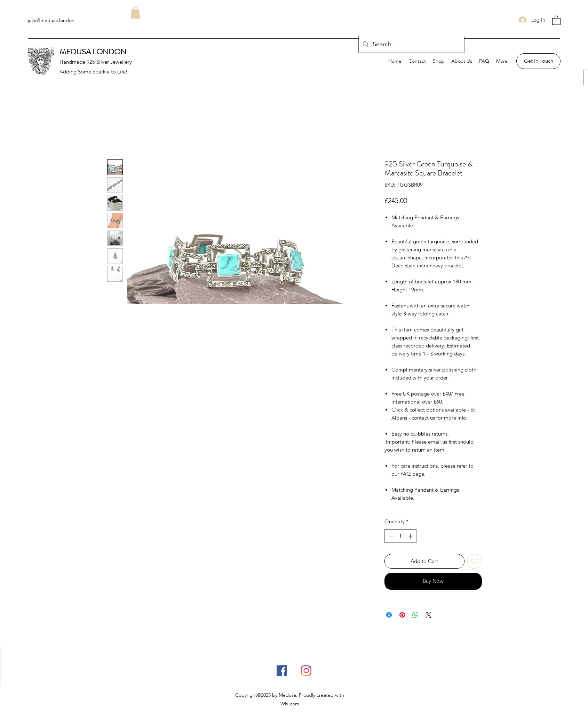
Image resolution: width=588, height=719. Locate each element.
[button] (556, 20)
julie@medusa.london (51, 20)
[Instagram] (306, 671)
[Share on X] (429, 615)
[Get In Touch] (538, 61)
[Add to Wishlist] (475, 561)
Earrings (450, 217)
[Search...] (411, 45)
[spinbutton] (401, 536)
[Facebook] (282, 671)
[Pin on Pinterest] (402, 615)
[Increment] (411, 536)
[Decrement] (390, 536)
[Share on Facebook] (389, 615)
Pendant (424, 217)
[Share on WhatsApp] (415, 615)
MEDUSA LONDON (93, 52)
